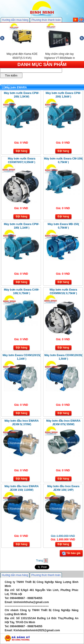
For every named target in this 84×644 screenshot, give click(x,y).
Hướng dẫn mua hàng (15, 20)
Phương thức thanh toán (46, 20)
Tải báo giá (71, 553)
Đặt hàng (22, 151)
